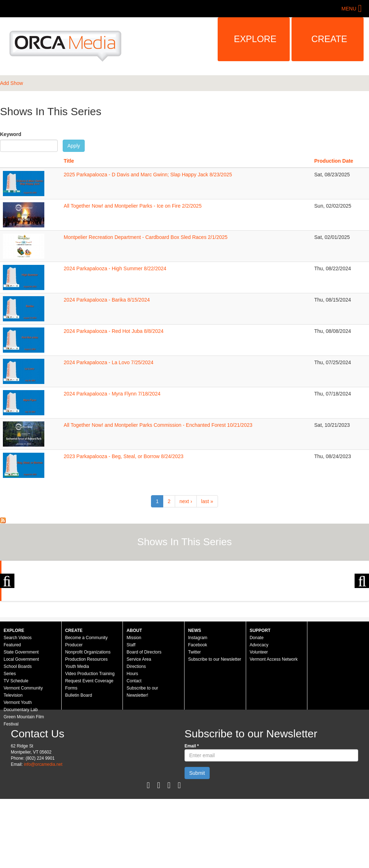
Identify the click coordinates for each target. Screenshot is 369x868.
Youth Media (77, 736)
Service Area (139, 728)
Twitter (194, 721)
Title (69, 161)
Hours (132, 743)
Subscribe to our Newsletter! (142, 761)
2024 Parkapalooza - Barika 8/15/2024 (107, 300)
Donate (257, 707)
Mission (134, 707)
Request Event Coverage (89, 750)
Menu (349, 9)
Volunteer (259, 721)
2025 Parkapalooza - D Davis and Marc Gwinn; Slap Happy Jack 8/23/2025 (148, 175)
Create (329, 39)
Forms (71, 757)
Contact (134, 750)
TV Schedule (16, 750)
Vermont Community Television (23, 761)
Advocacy (259, 714)
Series (10, 743)
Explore (255, 39)
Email (192, 815)
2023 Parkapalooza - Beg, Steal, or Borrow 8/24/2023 (124, 456)
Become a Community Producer (86, 710)
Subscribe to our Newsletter (215, 728)
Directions (136, 736)
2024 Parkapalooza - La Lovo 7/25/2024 (109, 362)
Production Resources (86, 728)
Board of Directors (144, 721)
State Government (21, 721)
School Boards (18, 736)
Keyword (11, 134)
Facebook (198, 714)
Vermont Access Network (274, 728)
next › (186, 501)
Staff (131, 714)
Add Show (12, 83)
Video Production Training (90, 743)
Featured (12, 714)
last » (207, 501)
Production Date (334, 161)
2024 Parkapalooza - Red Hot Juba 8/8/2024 (114, 331)
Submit (197, 842)
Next (362, 615)
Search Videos (18, 707)
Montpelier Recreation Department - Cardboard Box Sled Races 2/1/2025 (146, 237)
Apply (74, 146)
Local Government (21, 728)
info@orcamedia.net (43, 833)
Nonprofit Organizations (88, 721)
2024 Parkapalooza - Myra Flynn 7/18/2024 (112, 394)
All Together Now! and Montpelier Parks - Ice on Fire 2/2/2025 (133, 206)
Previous (7, 615)
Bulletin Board (79, 764)
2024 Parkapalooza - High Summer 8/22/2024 (115, 268)
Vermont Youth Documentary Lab (21, 775)
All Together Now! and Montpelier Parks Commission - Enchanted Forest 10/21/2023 (158, 425)
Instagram (198, 707)
